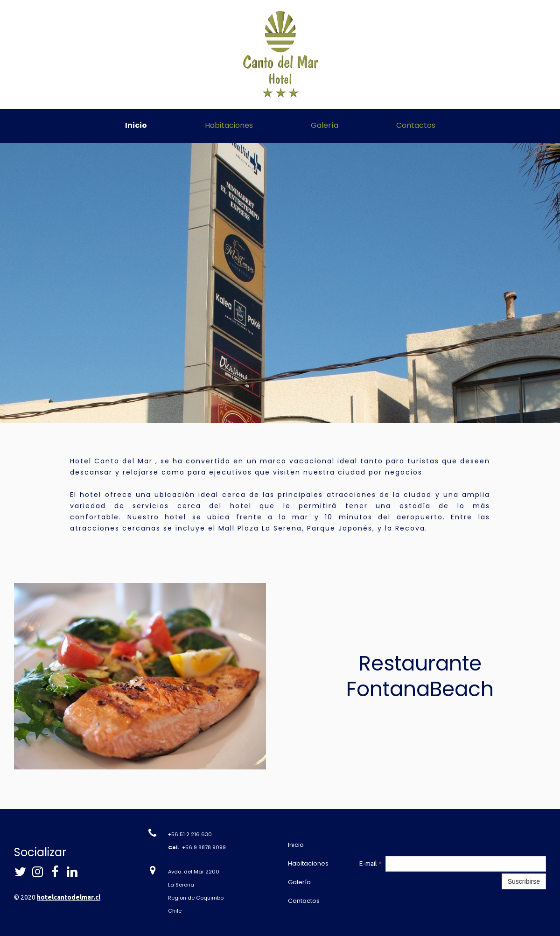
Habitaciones (229, 125)
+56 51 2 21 (182, 834)
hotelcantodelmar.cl (69, 897)
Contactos (416, 125)
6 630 (204, 834)
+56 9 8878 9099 (204, 847)
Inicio (136, 125)
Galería (325, 125)
